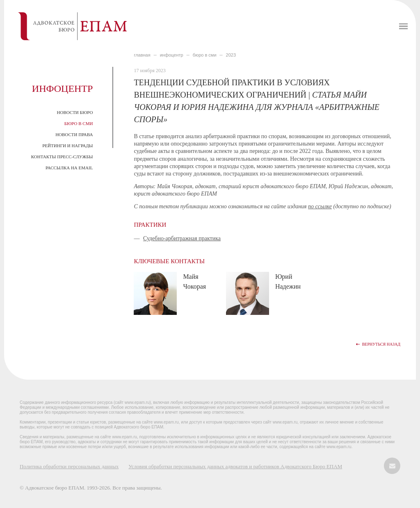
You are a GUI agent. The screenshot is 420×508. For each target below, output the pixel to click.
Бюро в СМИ (79, 123)
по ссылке (320, 206)
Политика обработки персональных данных (69, 466)
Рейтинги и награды (67, 146)
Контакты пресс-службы (62, 157)
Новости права (74, 134)
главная (142, 55)
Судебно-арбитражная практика (182, 238)
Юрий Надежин (288, 281)
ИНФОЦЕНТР (172, 55)
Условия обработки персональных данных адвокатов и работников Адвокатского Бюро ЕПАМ (235, 466)
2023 (231, 55)
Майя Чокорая (194, 281)
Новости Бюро (75, 112)
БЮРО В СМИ (205, 55)
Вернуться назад (381, 344)
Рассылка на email (69, 168)
